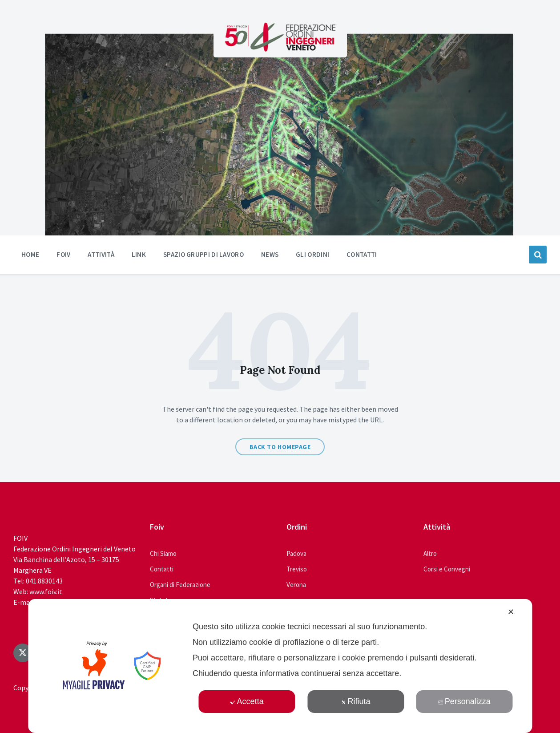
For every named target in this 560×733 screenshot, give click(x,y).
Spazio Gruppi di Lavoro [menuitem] (203, 254)
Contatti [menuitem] (362, 254)
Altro (430, 553)
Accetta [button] (247, 701)
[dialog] (280, 666)
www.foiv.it (46, 591)
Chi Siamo (163, 553)
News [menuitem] (270, 254)
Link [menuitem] (139, 254)
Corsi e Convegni (447, 569)
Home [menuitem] (30, 254)
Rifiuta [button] (355, 701)
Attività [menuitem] (101, 254)
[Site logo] (280, 49)
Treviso (297, 569)
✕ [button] (511, 612)
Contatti (162, 569)
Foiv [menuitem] (63, 254)
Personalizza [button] (464, 701)
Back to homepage (280, 447)
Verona (296, 585)
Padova (296, 553)
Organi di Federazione (180, 585)
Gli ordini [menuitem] (312, 254)
